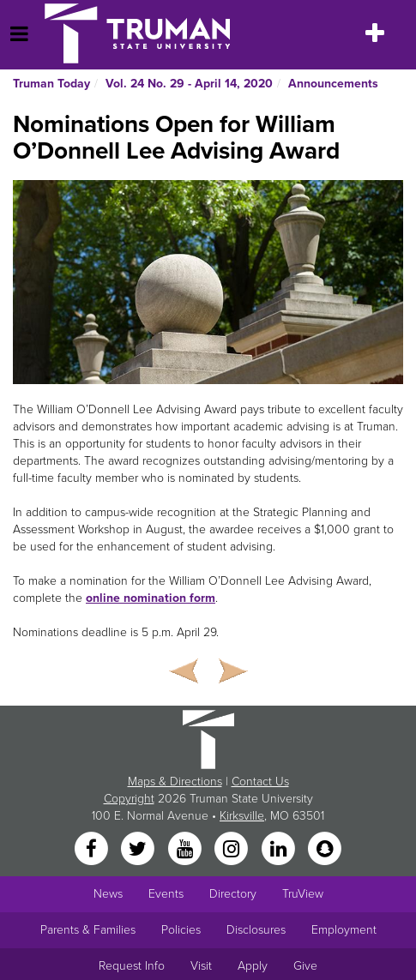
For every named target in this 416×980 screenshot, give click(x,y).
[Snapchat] (324, 849)
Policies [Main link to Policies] (181, 930)
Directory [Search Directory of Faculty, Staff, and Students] (233, 894)
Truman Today (51, 84)
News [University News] (108, 894)
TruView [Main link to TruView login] (303, 894)
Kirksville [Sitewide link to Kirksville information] (242, 816)
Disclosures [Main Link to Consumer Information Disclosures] (256, 930)
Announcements (333, 84)
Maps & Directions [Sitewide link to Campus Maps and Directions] (175, 782)
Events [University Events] (166, 894)
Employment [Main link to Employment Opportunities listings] (344, 930)
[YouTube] (186, 849)
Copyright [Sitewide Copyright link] (129, 799)
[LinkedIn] (280, 849)
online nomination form (151, 598)
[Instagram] (233, 849)
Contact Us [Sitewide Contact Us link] (260, 782)
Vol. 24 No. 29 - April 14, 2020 (189, 84)
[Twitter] (140, 849)
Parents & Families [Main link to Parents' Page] (88, 930)
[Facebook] (93, 849)
